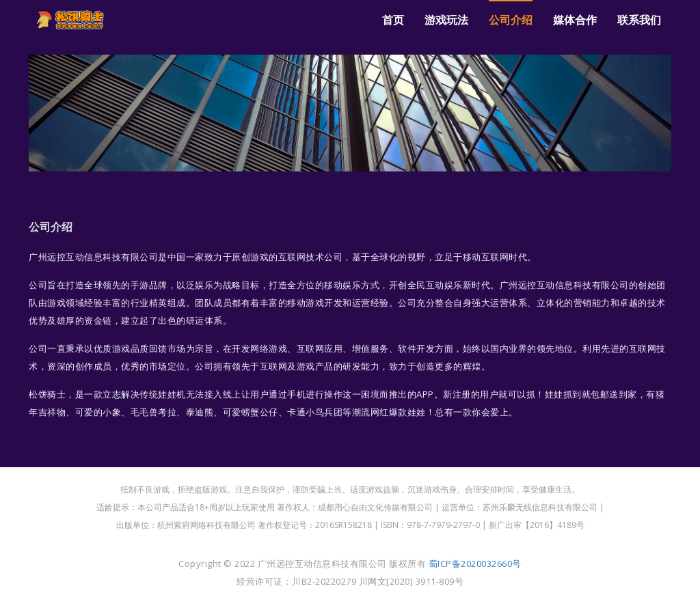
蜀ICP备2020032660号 (475, 564)
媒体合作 (575, 20)
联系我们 (639, 20)
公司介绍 (511, 20)
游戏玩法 (446, 20)
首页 (393, 20)
